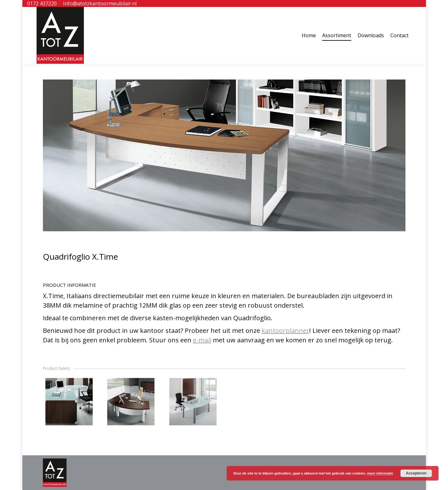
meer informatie (380, 473)
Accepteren (416, 473)
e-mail (202, 340)
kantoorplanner (285, 331)
